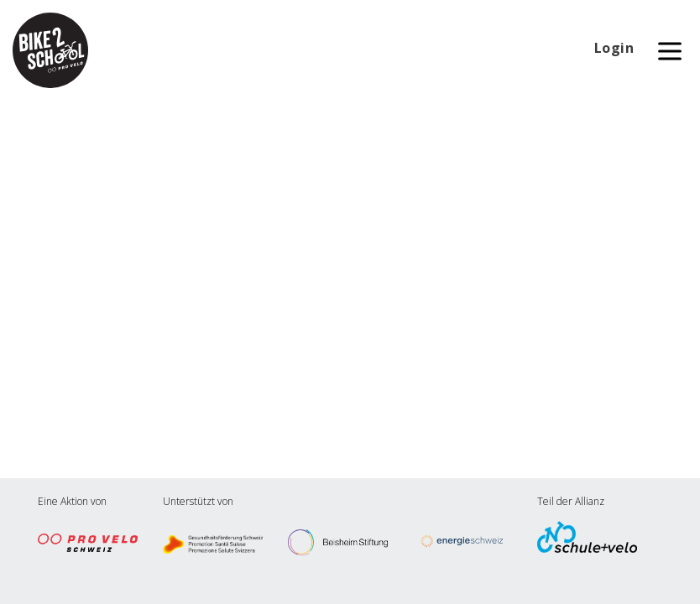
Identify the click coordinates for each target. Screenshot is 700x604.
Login (614, 48)
